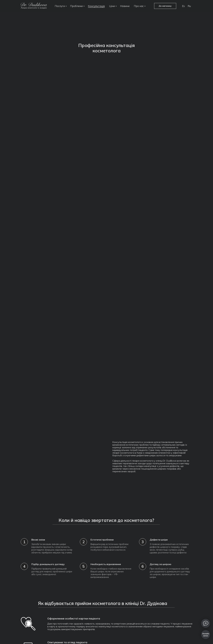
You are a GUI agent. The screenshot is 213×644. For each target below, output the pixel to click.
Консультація (96, 6)
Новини (125, 6)
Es (183, 6)
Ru (189, 6)
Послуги (60, 6)
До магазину (165, 6)
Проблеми (76, 6)
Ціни (112, 6)
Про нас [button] (139, 6)
